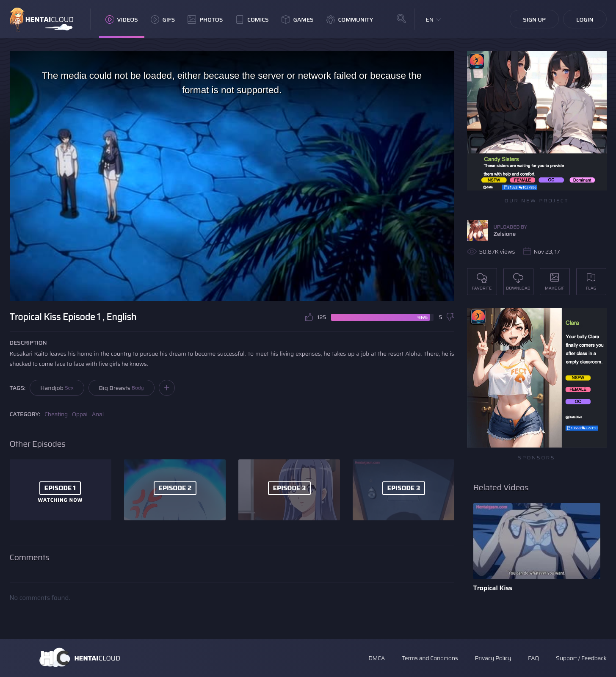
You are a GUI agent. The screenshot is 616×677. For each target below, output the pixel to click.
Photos (205, 19)
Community (350, 19)
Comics (252, 19)
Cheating (56, 414)
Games (298, 19)
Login (585, 19)
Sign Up (534, 19)
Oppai (80, 414)
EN (430, 19)
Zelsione (505, 234)
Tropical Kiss (493, 588)
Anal (98, 414)
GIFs (163, 19)
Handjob (57, 388)
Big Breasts (122, 388)
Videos (122, 19)
